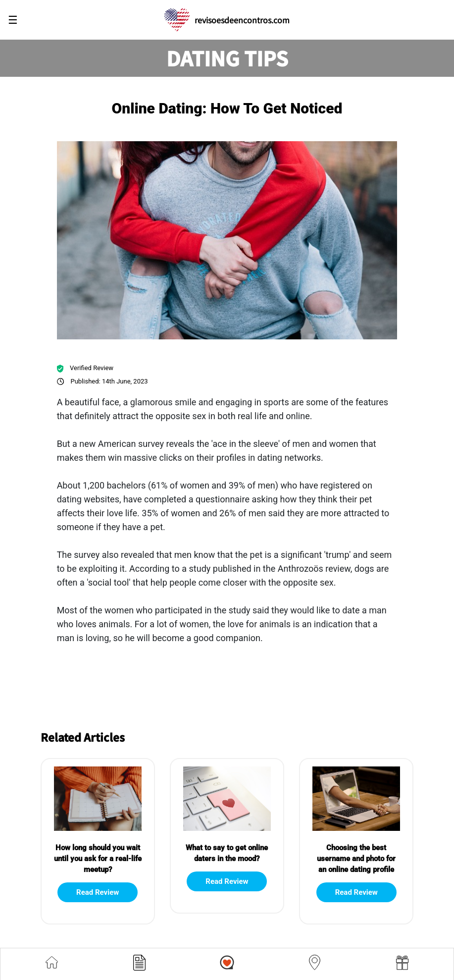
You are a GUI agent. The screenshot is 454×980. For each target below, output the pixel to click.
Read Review (98, 892)
